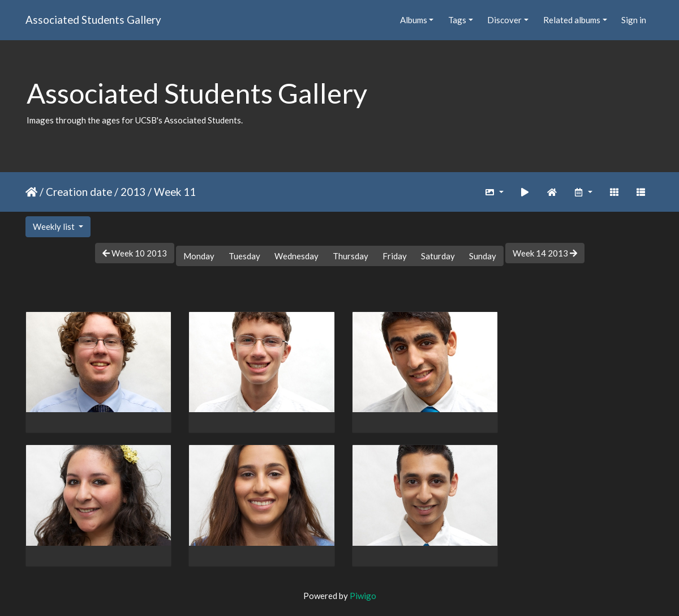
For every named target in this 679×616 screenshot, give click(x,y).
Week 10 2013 (135, 253)
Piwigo (363, 593)
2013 (133, 192)
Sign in (634, 20)
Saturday (438, 256)
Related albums (572, 20)
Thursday (351, 256)
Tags (457, 20)
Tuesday (244, 256)
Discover (504, 20)
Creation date (79, 192)
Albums (414, 20)
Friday (395, 256)
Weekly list (55, 226)
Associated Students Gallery (93, 20)
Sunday (483, 256)
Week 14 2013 (545, 253)
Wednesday (296, 256)
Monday (199, 256)
